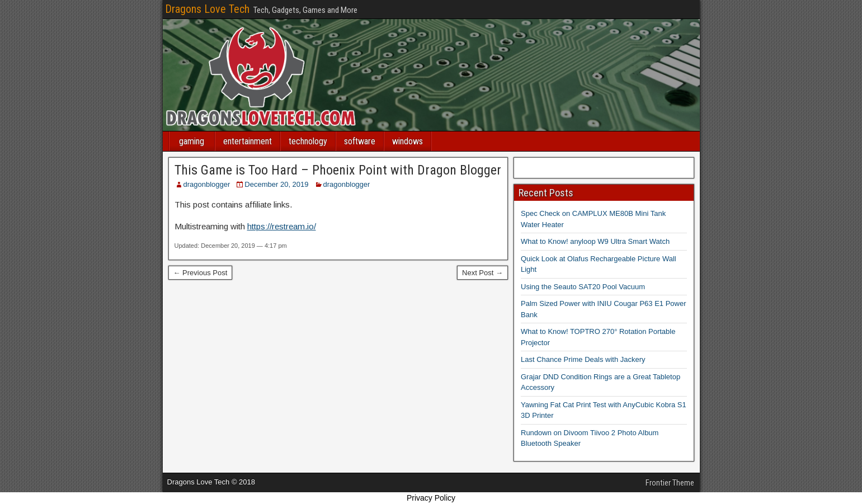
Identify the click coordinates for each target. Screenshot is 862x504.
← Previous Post (201, 273)
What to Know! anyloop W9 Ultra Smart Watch (595, 241)
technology (308, 141)
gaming (192, 141)
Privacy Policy (431, 498)
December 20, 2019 (276, 184)
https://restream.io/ (282, 226)
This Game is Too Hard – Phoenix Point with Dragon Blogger (338, 170)
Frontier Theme (670, 483)
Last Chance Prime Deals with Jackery (583, 359)
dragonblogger (207, 184)
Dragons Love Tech (207, 9)
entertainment (248, 141)
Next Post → (482, 273)
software (360, 141)
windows (408, 141)
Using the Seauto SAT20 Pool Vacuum (583, 287)
